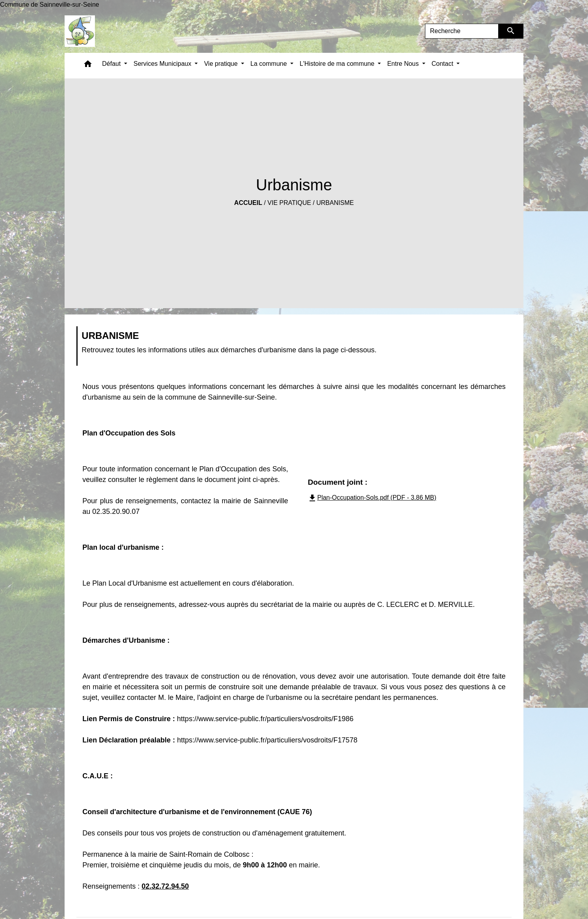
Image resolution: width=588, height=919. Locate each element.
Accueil (248, 203)
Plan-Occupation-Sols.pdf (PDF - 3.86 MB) (372, 498)
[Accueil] (80, 31)
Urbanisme (335, 203)
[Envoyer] (511, 31)
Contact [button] (443, 64)
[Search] (462, 31)
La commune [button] (270, 64)
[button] (88, 66)
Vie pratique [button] (222, 64)
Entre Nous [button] (404, 64)
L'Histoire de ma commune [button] (338, 64)
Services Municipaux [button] (163, 64)
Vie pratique (289, 203)
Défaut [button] (112, 64)
